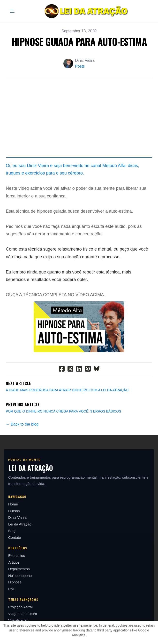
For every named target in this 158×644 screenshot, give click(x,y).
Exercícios (17, 556)
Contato (15, 537)
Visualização (18, 620)
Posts (80, 66)
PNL (12, 589)
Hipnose (15, 582)
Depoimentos (19, 569)
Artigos (14, 562)
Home (13, 504)
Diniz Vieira (17, 517)
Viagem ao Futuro (23, 614)
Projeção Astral (20, 607)
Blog (12, 531)
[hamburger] (12, 11)
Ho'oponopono (20, 576)
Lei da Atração (20, 524)
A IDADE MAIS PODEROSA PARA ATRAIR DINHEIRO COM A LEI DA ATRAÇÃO (67, 390)
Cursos (14, 511)
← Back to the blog (22, 424)
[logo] (85, 11)
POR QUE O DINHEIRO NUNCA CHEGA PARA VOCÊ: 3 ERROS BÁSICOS (64, 411)
